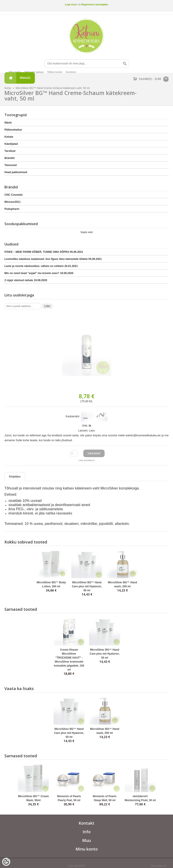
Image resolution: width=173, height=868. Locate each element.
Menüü (25, 78)
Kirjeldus (15, 477)
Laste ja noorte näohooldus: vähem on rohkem (41, 266)
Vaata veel (87, 232)
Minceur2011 (13, 202)
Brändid (9, 158)
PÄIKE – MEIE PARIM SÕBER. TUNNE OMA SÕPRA (44, 252)
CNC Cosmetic (14, 195)
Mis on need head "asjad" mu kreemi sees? (39, 273)
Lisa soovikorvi (86, 460)
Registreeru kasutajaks (95, 4)
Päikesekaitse (13, 130)
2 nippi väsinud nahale (26, 280)
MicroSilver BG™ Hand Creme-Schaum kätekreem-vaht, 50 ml (53, 88)
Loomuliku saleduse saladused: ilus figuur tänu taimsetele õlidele (53, 259)
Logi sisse (71, 4)
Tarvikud (10, 151)
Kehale (9, 137)
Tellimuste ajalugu (34, 72)
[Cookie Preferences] (6, 862)
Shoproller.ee (158, 866)
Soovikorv (71, 72)
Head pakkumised (16, 172)
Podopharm (12, 209)
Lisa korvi (94, 453)
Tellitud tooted (55, 72)
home (8, 88)
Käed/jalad (11, 144)
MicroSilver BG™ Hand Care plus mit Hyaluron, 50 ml (87, 586)
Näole (8, 123)
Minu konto (15, 72)
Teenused (11, 165)
